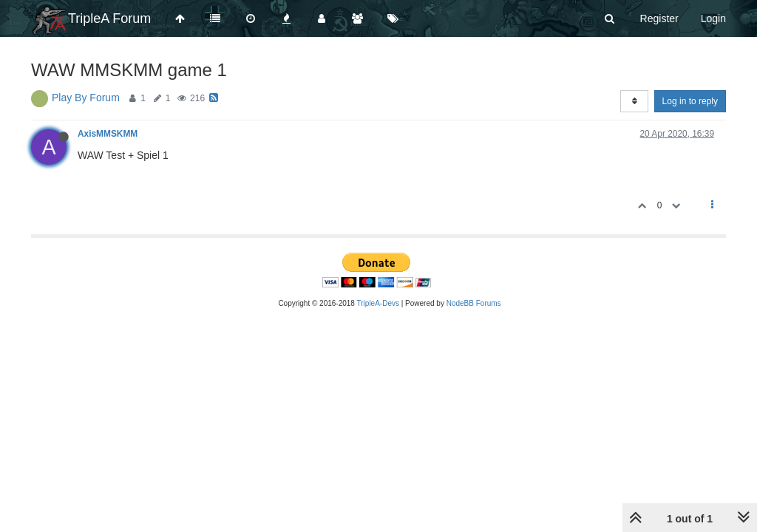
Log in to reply (690, 101)
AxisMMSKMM (108, 134)
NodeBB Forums (474, 303)
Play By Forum (86, 98)
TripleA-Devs (378, 303)
